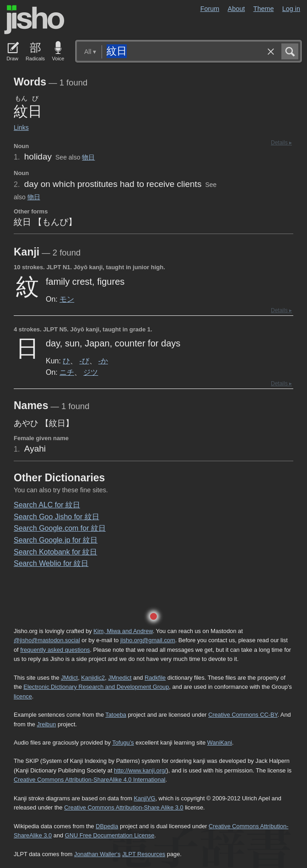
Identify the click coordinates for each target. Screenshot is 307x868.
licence (23, 696)
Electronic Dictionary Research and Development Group (96, 687)
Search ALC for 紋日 (47, 505)
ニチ (67, 372)
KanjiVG (144, 798)
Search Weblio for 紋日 (51, 563)
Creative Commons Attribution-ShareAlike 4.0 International (89, 780)
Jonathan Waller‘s (97, 854)
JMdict (69, 678)
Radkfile (155, 678)
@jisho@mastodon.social (47, 640)
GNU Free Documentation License (110, 835)
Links (21, 128)
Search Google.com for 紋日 (60, 528)
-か (103, 361)
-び (84, 361)
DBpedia (107, 826)
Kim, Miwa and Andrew (123, 631)
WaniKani (220, 743)
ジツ (91, 372)
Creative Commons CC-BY (243, 715)
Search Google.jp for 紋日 (56, 540)
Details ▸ (281, 143)
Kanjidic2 (93, 678)
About (237, 9)
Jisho (34, 20)
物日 (88, 157)
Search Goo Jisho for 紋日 (57, 517)
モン (67, 299)
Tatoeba (116, 715)
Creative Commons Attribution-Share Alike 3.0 (124, 807)
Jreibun (47, 724)
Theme (264, 9)
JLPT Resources (144, 854)
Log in (291, 9)
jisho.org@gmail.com (148, 640)
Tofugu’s (123, 743)
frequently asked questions (55, 650)
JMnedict (120, 678)
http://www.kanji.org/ (140, 770)
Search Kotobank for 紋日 (55, 552)
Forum (210, 9)
